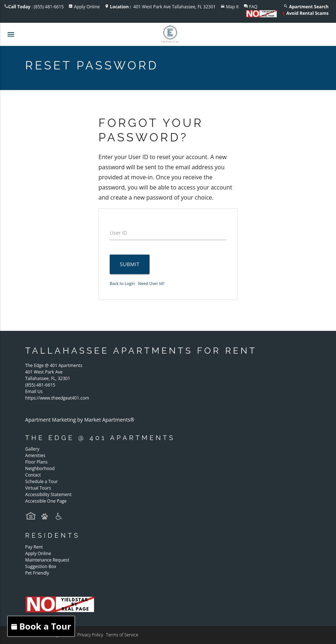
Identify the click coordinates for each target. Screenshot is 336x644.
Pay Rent (34, 547)
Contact (33, 475)
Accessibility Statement (49, 494)
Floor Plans (37, 462)
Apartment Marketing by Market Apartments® (80, 420)
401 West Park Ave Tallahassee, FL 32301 (163, 7)
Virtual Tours (38, 488)
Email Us (34, 391)
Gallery (32, 449)
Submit (130, 264)
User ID (118, 233)
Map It (232, 7)
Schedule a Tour (42, 481)
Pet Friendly (37, 573)
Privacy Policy (90, 635)
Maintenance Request (47, 560)
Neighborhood (40, 468)
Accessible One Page (46, 501)
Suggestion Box (41, 566)
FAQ (253, 7)
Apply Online (87, 7)
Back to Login (122, 283)
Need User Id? (151, 283)
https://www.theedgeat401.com (57, 398)
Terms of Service (122, 635)
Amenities (35, 455)
